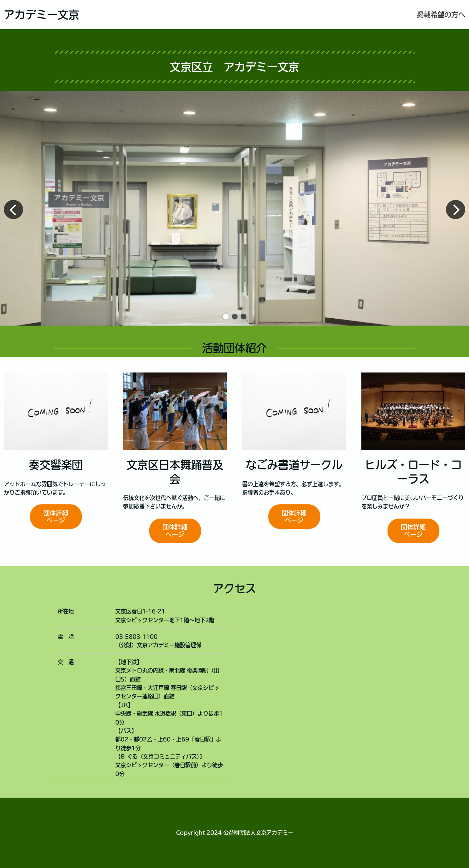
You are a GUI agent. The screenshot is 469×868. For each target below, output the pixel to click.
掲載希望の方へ (441, 15)
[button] (226, 317)
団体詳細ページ (56, 516)
